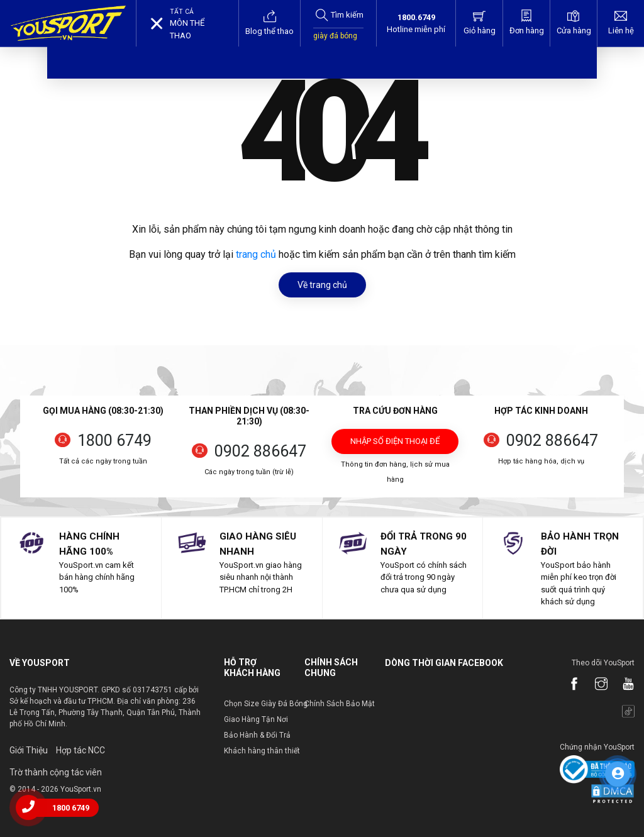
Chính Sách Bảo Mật (340, 704)
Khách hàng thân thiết (262, 751)
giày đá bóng (335, 36)
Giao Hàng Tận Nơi (256, 719)
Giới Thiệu (29, 750)
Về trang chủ (322, 285)
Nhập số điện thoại (395, 445)
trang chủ (256, 254)
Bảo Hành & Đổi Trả (257, 735)
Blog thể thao (269, 23)
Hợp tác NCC (80, 750)
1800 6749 (114, 441)
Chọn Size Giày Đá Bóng (266, 704)
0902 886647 (260, 451)
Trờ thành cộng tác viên (56, 772)
